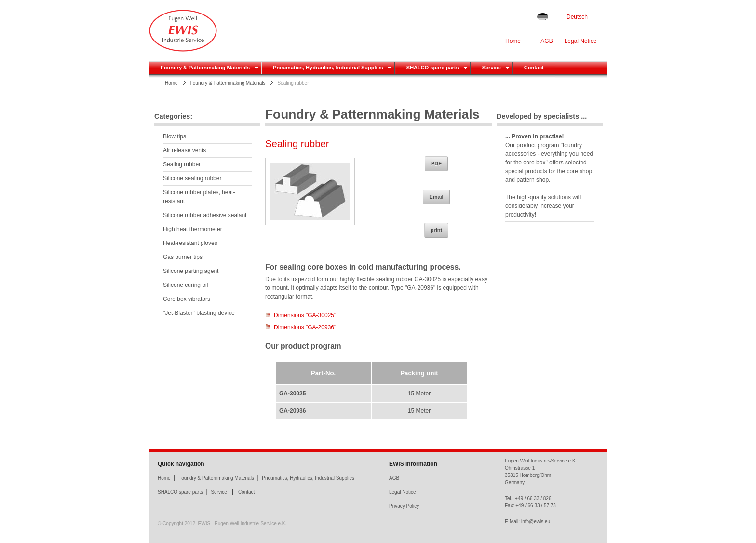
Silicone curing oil (185, 285)
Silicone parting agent (191, 271)
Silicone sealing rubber (192, 178)
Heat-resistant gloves (190, 243)
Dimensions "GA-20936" (305, 327)
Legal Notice (581, 41)
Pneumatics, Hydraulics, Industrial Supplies (308, 478)
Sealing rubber (293, 83)
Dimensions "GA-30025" (305, 315)
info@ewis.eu (536, 522)
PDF (436, 163)
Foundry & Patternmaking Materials (228, 83)
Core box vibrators (187, 299)
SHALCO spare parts (180, 492)
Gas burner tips (183, 257)
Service (219, 492)
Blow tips (175, 136)
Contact (246, 492)
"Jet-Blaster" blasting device (199, 313)
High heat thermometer (193, 229)
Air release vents (184, 150)
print (436, 230)
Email (436, 197)
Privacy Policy (404, 506)
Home (513, 41)
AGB (547, 41)
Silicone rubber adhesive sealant (205, 215)
